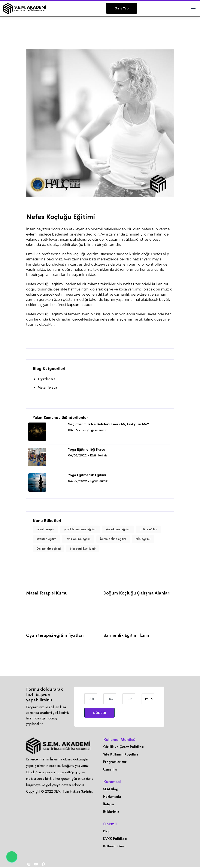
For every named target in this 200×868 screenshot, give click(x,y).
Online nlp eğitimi (49, 549)
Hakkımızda (112, 797)
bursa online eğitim (113, 539)
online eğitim (148, 529)
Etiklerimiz (111, 812)
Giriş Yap (122, 8)
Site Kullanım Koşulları (121, 754)
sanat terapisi (45, 529)
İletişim (109, 804)
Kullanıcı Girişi (114, 846)
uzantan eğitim (46, 539)
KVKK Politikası (115, 839)
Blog (107, 831)
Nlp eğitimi (143, 539)
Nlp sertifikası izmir (83, 549)
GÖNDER (99, 713)
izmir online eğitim (78, 539)
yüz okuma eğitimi (118, 529)
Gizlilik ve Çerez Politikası (123, 747)
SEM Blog (111, 789)
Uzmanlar (110, 769)
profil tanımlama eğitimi (80, 529)
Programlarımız (115, 762)
